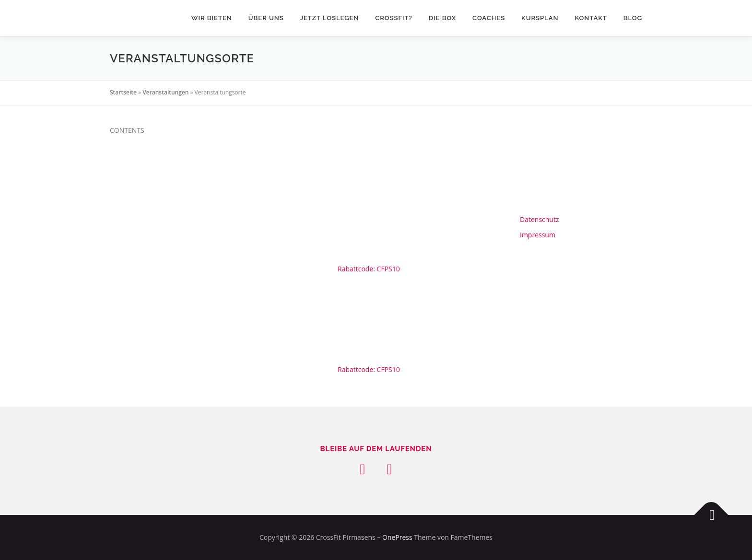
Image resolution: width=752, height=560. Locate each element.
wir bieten (212, 18)
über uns (266, 18)
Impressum (538, 235)
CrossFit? (394, 18)
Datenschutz (539, 219)
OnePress (397, 537)
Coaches (489, 18)
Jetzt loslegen (330, 18)
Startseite (123, 92)
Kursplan (540, 18)
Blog (633, 18)
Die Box (442, 18)
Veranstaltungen (165, 92)
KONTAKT (591, 18)
